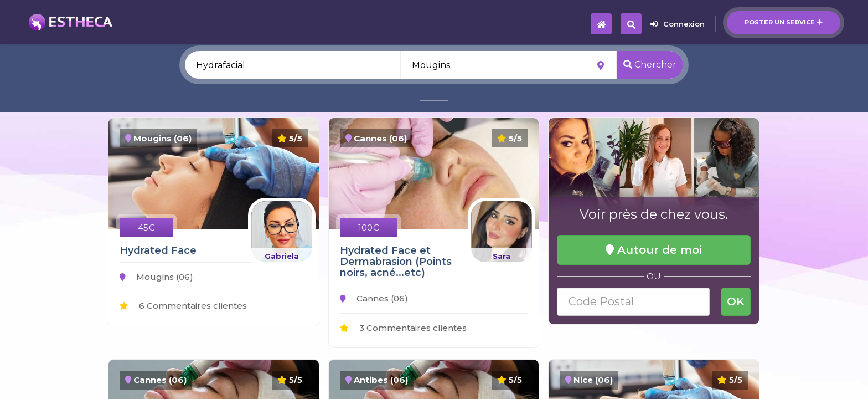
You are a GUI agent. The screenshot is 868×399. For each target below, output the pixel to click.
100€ (369, 227)
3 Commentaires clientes (403, 328)
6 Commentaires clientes (183, 306)
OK (736, 301)
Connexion (678, 24)
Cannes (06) (374, 298)
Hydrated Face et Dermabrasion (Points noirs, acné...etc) (396, 262)
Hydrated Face (158, 250)
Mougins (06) (156, 277)
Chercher (650, 65)
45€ (146, 227)
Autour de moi (654, 250)
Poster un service (784, 22)
